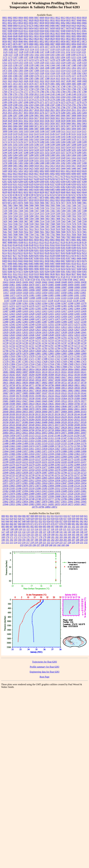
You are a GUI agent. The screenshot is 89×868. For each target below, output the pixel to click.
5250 (37, 152)
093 (36, 527)
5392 (63, 163)
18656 (25, 383)
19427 (25, 401)
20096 (77, 412)
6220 (84, 176)
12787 (77, 348)
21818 (44, 449)
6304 (63, 182)
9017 (74, 266)
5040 (68, 121)
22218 (32, 462)
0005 (26, 18)
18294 (32, 375)
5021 (58, 118)
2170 (10, 100)
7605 (84, 227)
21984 (19, 457)
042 (86, 519)
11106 (83, 298)
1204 (63, 57)
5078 (74, 126)
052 (40, 521)
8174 (15, 248)
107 (8, 529)
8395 (63, 258)
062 (82, 521)
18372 (25, 377)
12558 (58, 324)
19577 (84, 401)
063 (86, 521)
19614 (32, 404)
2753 (63, 105)
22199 (6, 462)
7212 (26, 213)
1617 (68, 78)
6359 (31, 187)
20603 (19, 428)
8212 (5, 253)
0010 (47, 18)
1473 (5, 70)
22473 (32, 467)
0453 (26, 28)
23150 (6, 488)
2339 (10, 105)
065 (7, 524)
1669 (84, 81)
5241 (74, 150)
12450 (25, 316)
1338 (26, 65)
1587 (42, 78)
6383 (68, 187)
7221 (63, 213)
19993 (51, 409)
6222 (5, 179)
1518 (84, 70)
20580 (71, 425)
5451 (15, 171)
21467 (64, 441)
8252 (79, 253)
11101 (51, 298)
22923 (45, 480)
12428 (32, 314)
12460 (6, 319)
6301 (47, 182)
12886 (71, 353)
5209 (79, 145)
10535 (12, 287)
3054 (31, 113)
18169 (70, 372)
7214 (36, 213)
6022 (10, 174)
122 (69, 529)
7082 (5, 205)
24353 (57, 504)
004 (20, 516)
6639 (58, 192)
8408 (84, 258)
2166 (74, 97)
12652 (71, 335)
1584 (26, 78)
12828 (6, 353)
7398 (37, 219)
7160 (10, 211)
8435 (15, 261)
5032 (26, 121)
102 (74, 527)
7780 (42, 234)
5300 (53, 155)
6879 (42, 197)
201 (49, 540)
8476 (84, 261)
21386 (6, 441)
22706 (64, 472)
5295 (37, 155)
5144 (58, 137)
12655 (6, 338)
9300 (58, 271)
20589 (77, 425)
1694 (31, 86)
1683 (63, 84)
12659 (32, 338)
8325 (47, 256)
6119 (42, 176)
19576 (77, 401)
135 (36, 532)
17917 (71, 367)
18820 (71, 385)
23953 (12, 504)
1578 (79, 76)
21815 (38, 449)
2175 (37, 100)
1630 (31, 81)
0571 (79, 31)
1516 (74, 70)
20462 (38, 422)
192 (12, 540)
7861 (21, 237)
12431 (51, 314)
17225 (6, 359)
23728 (19, 499)
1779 (37, 92)
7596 (42, 227)
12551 (45, 324)
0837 (10, 41)
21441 (45, 441)
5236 (47, 150)
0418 (68, 25)
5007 (68, 115)
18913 (64, 388)
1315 (21, 63)
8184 (58, 248)
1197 (26, 57)
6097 (79, 174)
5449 (5, 171)
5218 (42, 147)
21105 (25, 435)
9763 (49, 279)
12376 (32, 306)
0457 (47, 28)
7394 (31, 219)
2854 (63, 110)
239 (47, 545)
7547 (74, 221)
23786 (64, 499)
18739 (84, 383)
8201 (37, 250)
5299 (47, 155)
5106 (42, 131)
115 (40, 529)
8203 (42, 250)
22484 (51, 467)
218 (32, 542)
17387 (19, 361)
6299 (37, 182)
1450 (63, 68)
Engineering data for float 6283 (44, 672)
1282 (74, 60)
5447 (79, 168)
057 (61, 521)
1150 (57, 52)
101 (69, 527)
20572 (51, 425)
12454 (51, 316)
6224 (15, 179)
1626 (26, 81)
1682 (58, 84)
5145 (63, 137)
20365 (12, 422)
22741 (38, 475)
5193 (21, 145)
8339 (53, 256)
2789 (31, 107)
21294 (32, 438)
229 (73, 542)
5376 (79, 160)
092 (32, 527)
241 (55, 545)
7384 (21, 219)
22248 (71, 462)
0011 (52, 18)
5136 (15, 137)
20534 (12, 425)
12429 (38, 314)
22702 (58, 472)
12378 (45, 306)
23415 (45, 491)
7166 (31, 211)
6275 (58, 179)
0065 (79, 23)
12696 (51, 338)
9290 (31, 271)
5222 (58, 147)
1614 (53, 78)
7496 (37, 221)
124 (77, 529)
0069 (15, 25)
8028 (21, 240)
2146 (58, 94)
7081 (84, 203)
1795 (26, 94)
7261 (37, 216)
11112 (32, 301)
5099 (5, 131)
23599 (51, 496)
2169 (5, 100)
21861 (32, 451)
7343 (58, 216)
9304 (79, 271)
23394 (25, 491)
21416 (19, 441)
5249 (31, 152)
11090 (70, 295)
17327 (58, 359)
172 (16, 537)
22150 (44, 459)
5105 (37, 131)
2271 (42, 102)
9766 (65, 279)
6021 (5, 174)
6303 (58, 182)
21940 (58, 454)
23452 (71, 491)
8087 (5, 242)
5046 (5, 123)
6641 (68, 192)
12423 (12, 314)
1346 (63, 65)
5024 (68, 118)
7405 (53, 219)
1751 (79, 86)
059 (69, 521)
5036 (47, 121)
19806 (45, 406)
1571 (42, 76)
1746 (53, 86)
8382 (15, 258)
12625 (64, 330)
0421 (84, 25)
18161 (64, 372)
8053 (47, 240)
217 (28, 542)
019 (77, 516)
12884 (58, 353)
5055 (47, 123)
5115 (84, 131)
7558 (26, 224)
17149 (51, 356)
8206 (58, 250)
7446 (15, 221)
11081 (32, 295)
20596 (6, 428)
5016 (31, 118)
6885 (68, 197)
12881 (38, 353)
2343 (31, 105)
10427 (76, 279)
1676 (31, 84)
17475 (84, 361)
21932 (45, 454)
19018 (38, 391)
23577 (25, 496)
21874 (51, 451)
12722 (44, 340)
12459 (84, 316)
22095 (19, 459)
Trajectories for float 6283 (45, 662)
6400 (21, 189)
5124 (42, 134)
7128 (10, 208)
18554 (38, 380)
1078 (53, 47)
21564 (77, 443)
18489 (19, 380)
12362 (32, 303)
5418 (79, 166)
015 (61, 516)
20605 (25, 428)
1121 (68, 49)
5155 (79, 137)
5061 (74, 123)
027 (24, 519)
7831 (68, 234)
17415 (32, 361)
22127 (38, 459)
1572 (47, 76)
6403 (31, 189)
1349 (79, 65)
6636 (42, 192)
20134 (44, 414)
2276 (68, 102)
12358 (12, 303)
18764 (25, 385)
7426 (84, 219)
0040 (79, 20)
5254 (53, 152)
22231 (45, 462)
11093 (6, 298)
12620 (32, 330)
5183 (58, 142)
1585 (31, 78)
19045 (51, 391)
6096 (74, 174)
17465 (71, 361)
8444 (26, 261)
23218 (32, 488)
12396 (45, 309)
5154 (74, 137)
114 (36, 529)
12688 (38, 338)
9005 (63, 266)
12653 (77, 335)
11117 (44, 301)
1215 (73, 57)
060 (74, 521)
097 (53, 527)
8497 (53, 264)
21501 (32, 443)
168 (86, 535)
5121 (26, 134)
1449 (58, 68)
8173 (10, 248)
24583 (77, 504)
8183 (53, 248)
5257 (63, 152)
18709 (58, 383)
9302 (68, 271)
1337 (21, 65)
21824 (51, 449)
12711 (12, 340)
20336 (64, 420)
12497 (71, 322)
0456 (42, 28)
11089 (64, 295)
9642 (79, 274)
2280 (5, 105)
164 (69, 535)
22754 (64, 475)
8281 (26, 256)
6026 (31, 174)
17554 (51, 364)
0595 (47, 33)
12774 (84, 346)
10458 (84, 282)
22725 (12, 475)
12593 (6, 327)
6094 (63, 174)
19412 (19, 401)
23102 (64, 486)
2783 (84, 105)
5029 (10, 121)
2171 (15, 100)
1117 (47, 49)
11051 (32, 293)
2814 (15, 110)
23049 (71, 483)
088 (16, 527)
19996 (58, 409)
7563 (37, 224)
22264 (6, 465)
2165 (68, 97)
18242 (12, 375)
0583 (10, 33)
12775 (6, 348)
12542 (12, 324)
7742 (37, 234)
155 (32, 535)
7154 (63, 208)
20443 (32, 422)
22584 (64, 470)
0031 (47, 20)
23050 (77, 483)
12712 (18, 340)
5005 (58, 115)
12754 (19, 346)
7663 (47, 232)
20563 (45, 425)
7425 (79, 219)
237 (38, 545)
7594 (31, 227)
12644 (19, 335)
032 (45, 519)
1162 (37, 55)
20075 (51, 412)
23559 (19, 496)
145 (78, 532)
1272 (21, 60)
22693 (51, 472)
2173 (26, 100)
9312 (15, 274)
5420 (5, 168)
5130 (68, 134)
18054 (64, 369)
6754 (58, 195)
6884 (63, 197)
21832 (64, 449)
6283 (15, 182)
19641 (51, 404)
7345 (63, 216)
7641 (84, 229)
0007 (37, 18)
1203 (57, 57)
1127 (16, 52)
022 (3, 519)
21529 (58, 443)
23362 (6, 491)
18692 (45, 383)
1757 (26, 89)
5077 (68, 126)
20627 (58, 428)
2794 (53, 107)
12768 (58, 346)
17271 (32, 359)
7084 (15, 205)
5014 (21, 118)
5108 (53, 131)
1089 (79, 47)
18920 (71, 388)
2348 (58, 105)
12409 (19, 311)
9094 (26, 269)
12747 (64, 343)
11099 (38, 298)
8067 (63, 240)
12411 (32, 311)
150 (12, 535)
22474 (38, 467)
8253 (84, 253)
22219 (38, 462)
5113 (74, 131)
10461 (12, 285)
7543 (63, 221)
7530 (53, 221)
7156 (74, 208)
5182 (53, 142)
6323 (21, 184)
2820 (47, 110)
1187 (15, 57)
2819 (42, 110)
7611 (26, 229)
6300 (42, 182)
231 (82, 542)
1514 (63, 70)
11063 (77, 293)
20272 (19, 420)
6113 (26, 176)
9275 (21, 271)
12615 (83, 327)
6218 (74, 176)
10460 (6, 285)
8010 (5, 240)
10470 (32, 285)
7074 (58, 203)
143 (69, 532)
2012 (37, 94)
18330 (77, 375)
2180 (58, 100)
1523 (26, 73)
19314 (12, 398)
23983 (32, 504)
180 (49, 537)
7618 (52, 229)
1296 (84, 60)
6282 (10, 182)
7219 (52, 213)
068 (20, 524)
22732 (25, 475)
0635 (58, 33)
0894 (74, 44)
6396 (10, 189)
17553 (45, 364)
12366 (58, 303)
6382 (63, 187)
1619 (79, 78)
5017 (36, 118)
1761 (47, 89)
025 (16, 519)
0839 (15, 41)
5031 (21, 121)
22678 (38, 472)
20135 (51, 414)
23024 (45, 483)
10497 (84, 285)
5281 (84, 152)
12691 (45, 338)
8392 (47, 258)
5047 (10, 123)
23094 (51, 486)
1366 (31, 68)
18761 (19, 385)
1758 (31, 89)
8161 (47, 245)
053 (45, 521)
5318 (52, 158)
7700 (26, 234)
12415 (51, 311)
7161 (15, 211)
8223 (42, 253)
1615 (58, 78)
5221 (52, 147)
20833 (71, 430)
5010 (84, 115)
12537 (77, 322)
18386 (38, 377)
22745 (51, 475)
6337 (52, 184)
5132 (79, 134)
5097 (84, 129)
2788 (26, 107)
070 (28, 524)
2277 (74, 102)
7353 (79, 216)
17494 (12, 364)
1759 (37, 89)
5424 (26, 168)
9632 (63, 274)
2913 (84, 110)
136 (40, 532)
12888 (77, 353)
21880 (64, 451)
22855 (6, 480)
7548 (79, 221)
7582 (84, 224)
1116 (42, 49)
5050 (26, 123)
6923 (58, 200)
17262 (12, 359)
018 (73, 516)
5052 (37, 123)
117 (48, 529)
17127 (45, 356)
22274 (19, 465)
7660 (37, 232)
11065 (83, 293)
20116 (25, 414)
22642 (12, 472)
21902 (19, 454)
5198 (47, 145)
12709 (6, 340)
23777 (51, 499)
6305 (68, 182)
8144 (15, 245)
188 (82, 537)
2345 (42, 105)
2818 (37, 110)
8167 (79, 245)
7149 (36, 208)
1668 (79, 81)
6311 (15, 184)
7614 (42, 229)
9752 (6, 279)
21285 (12, 438)
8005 (74, 237)
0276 (31, 25)
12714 (25, 340)
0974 (5, 47)
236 (34, 545)
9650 (10, 277)
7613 (36, 229)
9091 (15, 269)
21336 (57, 438)
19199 (38, 396)
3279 (58, 113)
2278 (79, 102)
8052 (42, 240)
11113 (38, 301)
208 (78, 540)
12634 (38, 332)
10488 (58, 285)
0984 (15, 47)
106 (4, 529)
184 (65, 537)
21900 (12, 454)
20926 (32, 433)
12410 (25, 311)
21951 (64, 454)
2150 (79, 94)
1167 (63, 55)
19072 (12, 393)
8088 (10, 242)
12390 (25, 309)
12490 (51, 322)
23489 (32, 494)
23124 (77, 486)
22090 (12, 459)
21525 (51, 443)
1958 (31, 94)
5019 (47, 118)
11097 (26, 298)
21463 (58, 441)
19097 (38, 393)
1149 (52, 52)
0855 (58, 41)
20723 (45, 430)
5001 (37, 115)
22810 (51, 478)
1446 (47, 68)
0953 (84, 44)
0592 (31, 33)
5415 (63, 166)
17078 (32, 356)
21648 (6, 446)
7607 (10, 229)
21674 (32, 446)
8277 (15, 256)
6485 (53, 189)
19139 (77, 393)
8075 (68, 240)
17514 (19, 364)
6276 (63, 179)
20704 (38, 430)
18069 (84, 369)
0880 (31, 44)
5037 (53, 121)
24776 (35, 507)
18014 (32, 369)
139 (53, 532)
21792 (6, 449)
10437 (32, 282)
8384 (26, 258)
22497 (71, 467)
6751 (42, 195)
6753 (52, 195)
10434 (12, 282)
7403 (47, 219)
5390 (53, 163)
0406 (52, 25)
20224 (58, 417)
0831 (63, 39)
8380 (5, 258)
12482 (19, 322)
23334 (64, 488)
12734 (19, 343)
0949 (79, 44)
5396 (74, 163)
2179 (53, 100)
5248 (26, 152)
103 (78, 527)
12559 (64, 324)
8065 (53, 240)
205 (65, 540)
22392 (71, 465)
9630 (52, 274)
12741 (38, 343)
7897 (26, 237)
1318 (37, 63)
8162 (53, 245)
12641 (84, 332)
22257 (84, 462)
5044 (79, 121)
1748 (63, 86)
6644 (84, 192)
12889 (84, 353)
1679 (47, 84)
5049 (21, 123)
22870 (12, 480)
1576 (68, 76)
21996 (32, 457)
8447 (31, 261)
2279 (84, 102)
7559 (31, 224)
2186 (74, 100)
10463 (19, 285)
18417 (64, 377)
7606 (5, 229)
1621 (84, 78)
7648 (15, 232)
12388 (19, 309)
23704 (6, 499)
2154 (15, 97)
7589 (21, 227)
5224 (68, 147)
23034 (58, 483)
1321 (47, 63)
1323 (58, 63)
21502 (38, 443)
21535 (64, 443)
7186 (74, 211)
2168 (84, 97)
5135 (10, 137)
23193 (25, 488)
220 (40, 542)
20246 (77, 417)
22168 (64, 459)
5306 (84, 155)
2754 (68, 105)
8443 (21, 261)
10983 (38, 287)
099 (61, 527)
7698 (15, 234)
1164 (47, 55)
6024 (21, 174)
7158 (84, 208)
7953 (42, 237)
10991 (6, 290)
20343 (71, 420)
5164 (42, 139)
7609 (15, 229)
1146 (37, 52)
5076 (63, 126)
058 (65, 521)
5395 (68, 163)
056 (57, 521)
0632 (53, 33)
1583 (21, 78)
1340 (37, 65)
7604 (79, 227)
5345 (68, 160)
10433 (6, 282)
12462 (19, 319)
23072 (32, 486)
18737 (77, 383)
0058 (42, 23)
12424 (19, 314)
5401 (15, 166)
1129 (26, 52)
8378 (84, 256)
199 (40, 540)
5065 (10, 126)
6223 (10, 179)
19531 (71, 401)
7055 (31, 203)
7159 (5, 211)
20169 (19, 417)
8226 (47, 253)
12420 (83, 311)
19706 (77, 404)
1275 (37, 60)
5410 (37, 166)
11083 (38, 295)
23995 (38, 504)
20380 (25, 422)
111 (24, 529)
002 (12, 516)
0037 (74, 20)
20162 (12, 417)
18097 (25, 372)
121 (65, 529)
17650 (84, 364)
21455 (51, 441)
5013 (15, 118)
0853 (47, 41)
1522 (21, 73)
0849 (31, 41)
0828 (47, 39)
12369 (77, 303)
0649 (21, 36)
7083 (10, 205)
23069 (19, 486)
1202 (52, 57)
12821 (45, 351)
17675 (6, 367)
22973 (19, 483)
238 (43, 545)
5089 (47, 129)
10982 (32, 287)
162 (61, 535)
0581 (84, 31)
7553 (10, 224)
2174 (31, 100)
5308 (10, 158)
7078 (68, 203)
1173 (10, 57)
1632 (42, 81)
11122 (63, 301)
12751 (6, 346)
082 (78, 524)
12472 (45, 319)
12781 (38, 348)
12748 (71, 343)
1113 (27, 49)
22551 (25, 470)
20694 (25, 430)
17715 (19, 367)
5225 (74, 147)
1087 (68, 47)
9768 (70, 279)
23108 (71, 486)
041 (82, 519)
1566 (15, 76)
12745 (58, 343)
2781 (74, 105)
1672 (15, 84)
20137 (64, 414)
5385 (31, 163)
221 (44, 542)
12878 (19, 353)
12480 (6, 322)
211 (3, 542)
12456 (64, 316)
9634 (68, 274)
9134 (58, 269)
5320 (63, 158)
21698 (51, 446)
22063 (71, 457)
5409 (31, 166)
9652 (15, 277)
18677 (38, 383)
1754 (10, 89)
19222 (57, 396)
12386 (12, 309)
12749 (77, 343)
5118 (10, 134)
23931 (64, 502)
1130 (31, 52)
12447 (6, 316)
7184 (63, 211)
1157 (11, 55)
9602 (47, 274)
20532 (6, 425)
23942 (77, 502)
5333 (47, 160)
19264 (64, 396)
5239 (63, 150)
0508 (10, 31)
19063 (71, 391)
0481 (79, 28)
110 (20, 529)
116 (44, 529)
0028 (31, 20)
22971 (6, 483)
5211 (5, 147)
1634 (53, 81)
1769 (5, 92)
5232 (26, 150)
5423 (21, 168)
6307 (79, 182)
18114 (51, 372)
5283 (10, 155)
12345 (82, 301)
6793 (84, 195)
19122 (64, 393)
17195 (84, 356)
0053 (15, 23)
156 (36, 535)
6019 (79, 171)
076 (53, 524)
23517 (64, 494)
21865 (38, 451)
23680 (83, 496)
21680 (45, 446)
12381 (64, 306)
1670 (5, 84)
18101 (38, 372)
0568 (63, 31)
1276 (42, 60)
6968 (84, 200)
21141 (44, 435)
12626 (71, 330)
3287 (15, 115)
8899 (53, 266)
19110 (51, 393)
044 (7, 521)
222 (49, 542)
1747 (58, 86)
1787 (79, 92)
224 (57, 542)
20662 (12, 430)
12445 (77, 314)
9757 (22, 279)
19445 (45, 401)
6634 (37, 192)
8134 (74, 242)
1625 (21, 81)
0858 (74, 41)
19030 (45, 391)
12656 (12, 338)
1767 (79, 89)
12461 (12, 319)
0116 (21, 25)
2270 (37, 102)
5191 (10, 145)
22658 (25, 472)
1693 (26, 86)
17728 (25, 367)
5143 (53, 137)
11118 (50, 301)
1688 (5, 86)
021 (86, 516)
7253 (10, 216)
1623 (10, 81)
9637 (74, 274)
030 (36, 519)
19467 (51, 401)
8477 (5, 264)
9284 (26, 271)
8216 (26, 253)
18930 (77, 388)
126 (85, 529)
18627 (84, 380)
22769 (6, 478)
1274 (31, 60)
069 (24, 524)
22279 (32, 465)
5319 (58, 158)
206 (69, 540)
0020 (10, 20)
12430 (45, 314)
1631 (37, 81)
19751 (32, 406)
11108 (13, 301)
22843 (77, 478)
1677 (37, 84)
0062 (63, 23)
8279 (21, 256)
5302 (63, 155)
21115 (32, 435)
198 (36, 540)
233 (22, 545)
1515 (68, 70)
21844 (6, 451)
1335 (10, 65)
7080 (79, 203)
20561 (38, 425)
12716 (31, 340)
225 (61, 542)
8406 (79, 258)
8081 (74, 240)
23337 (71, 488)
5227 (84, 147)
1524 (31, 73)
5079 (79, 126)
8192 (79, 248)
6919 (37, 200)
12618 (19, 330)
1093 (16, 49)
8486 (37, 264)
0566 (52, 31)
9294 (47, 271)
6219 (79, 176)
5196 (37, 145)
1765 (68, 89)
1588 (47, 78)
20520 (64, 422)
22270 (12, 465)
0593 (37, 33)
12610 (51, 327)
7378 (5, 219)
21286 (19, 438)
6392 (79, 187)
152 (20, 535)
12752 (12, 346)
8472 (74, 261)
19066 (84, 391)
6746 (15, 195)
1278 (53, 60)
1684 (68, 84)
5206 (63, 145)
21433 (32, 441)
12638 (64, 332)
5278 (68, 152)
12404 (77, 309)
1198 (31, 57)
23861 (32, 502)
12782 (45, 348)
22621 (84, 470)
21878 (58, 451)
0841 (26, 41)
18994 (12, 391)
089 (20, 527)
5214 (21, 147)
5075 (58, 126)
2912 (79, 110)
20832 (64, 430)
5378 (5, 163)
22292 (45, 465)
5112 (68, 131)
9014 (68, 266)
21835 (70, 449)
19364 (64, 398)
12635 (45, 332)
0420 (79, 25)
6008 (53, 171)
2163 (58, 97)
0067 (5, 25)
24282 (51, 504)
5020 (52, 118)
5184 (63, 142)
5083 (15, 129)
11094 (13, 298)
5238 (58, 150)
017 (69, 516)
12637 (58, 332)
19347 (45, 398)
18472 (12, 380)
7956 (47, 237)
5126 (52, 134)
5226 (79, 147)
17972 (12, 369)
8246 (68, 253)
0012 (58, 18)
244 (67, 545)
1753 (5, 89)
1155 (84, 52)
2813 (10, 110)
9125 (53, 269)
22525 (12, 470)
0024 (15, 20)
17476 (6, 364)
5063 (84, 123)
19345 (38, 398)
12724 (57, 340)
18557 (45, 380)
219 (36, 542)
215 (20, 542)
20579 (64, 425)
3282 (74, 113)
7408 (58, 219)
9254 (63, 269)
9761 (38, 279)
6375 (53, 187)
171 (12, 537)
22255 (77, 462)
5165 (47, 139)
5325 (5, 160)
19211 (44, 396)
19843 (58, 406)
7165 (26, 211)
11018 (12, 293)
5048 (15, 123)
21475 (71, 441)
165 (74, 535)
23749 (38, 499)
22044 (51, 457)
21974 (6, 457)
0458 (53, 28)
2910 (68, 110)
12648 (45, 335)
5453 (26, 171)
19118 (57, 393)
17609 (71, 364)
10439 (38, 282)
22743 (45, 475)
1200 (41, 57)
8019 (10, 240)
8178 (31, 248)
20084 (64, 412)
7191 (15, 213)
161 (57, 535)
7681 (84, 232)
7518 (47, 221)
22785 (25, 478)
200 (45, 540)
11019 (19, 293)
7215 (42, 213)
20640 (77, 428)
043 (3, 521)
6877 (37, 197)
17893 (58, 367)
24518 (64, 504)
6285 (26, 182)
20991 (77, 433)
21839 (83, 449)
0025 (21, 20)
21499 (25, 443)
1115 (37, 49)
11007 (64, 290)
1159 (21, 55)
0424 (15, 28)
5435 (58, 168)
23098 (58, 486)
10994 (19, 290)
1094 (21, 49)
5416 (68, 166)
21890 (84, 451)
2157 (31, 97)
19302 (6, 398)
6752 (47, 195)
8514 (84, 264)
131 (20, 532)
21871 (45, 451)
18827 (6, 388)
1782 (53, 92)
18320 (58, 375)
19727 (12, 406)
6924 (63, 200)
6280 (84, 179)
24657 (83, 504)
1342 (47, 65)
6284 (21, 182)
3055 (37, 113)
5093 (68, 129)
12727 (70, 340)
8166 (74, 245)
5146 (68, 137)
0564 (42, 31)
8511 (79, 264)
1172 (5, 57)
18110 (44, 372)
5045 (84, 121)
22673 (32, 472)
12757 (32, 346)
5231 (21, 150)
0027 (26, 20)
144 (74, 532)
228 (69, 542)
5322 (74, 158)
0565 (47, 31)
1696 (42, 86)
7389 (26, 219)
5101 (15, 131)
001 (7, 516)
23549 (6, 496)
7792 (53, 234)
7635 (79, 229)
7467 (26, 221)
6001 (37, 171)
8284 (31, 256)
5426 (37, 168)
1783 (58, 92)
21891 (6, 454)
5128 (63, 134)
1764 (63, 89)
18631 (6, 383)
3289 (26, 115)
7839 (79, 234)
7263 (47, 216)
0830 (58, 39)
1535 (58, 73)
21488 (6, 443)
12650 (58, 335)
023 (7, 519)
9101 (47, 269)
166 (78, 535)
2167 (79, 97)
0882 (42, 44)
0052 (10, 23)
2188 (84, 100)
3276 (42, 113)
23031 (51, 483)
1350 (84, 65)
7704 (31, 234)
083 (82, 524)
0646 (10, 36)
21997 (38, 457)
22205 (12, 462)
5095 (79, 129)
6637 (47, 192)
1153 (73, 52)
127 (3, 532)
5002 (42, 115)
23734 (25, 499)
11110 (19, 301)
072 (36, 524)
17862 (51, 367)
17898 (64, 367)
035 (57, 519)
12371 (6, 306)
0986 (21, 47)
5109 (58, 131)
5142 (47, 137)
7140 (26, 208)
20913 (19, 433)
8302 (42, 256)
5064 (5, 126)
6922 (53, 200)
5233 (31, 150)
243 (63, 545)
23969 (25, 504)
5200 (58, 145)
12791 (12, 351)
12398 (51, 309)
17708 (12, 367)
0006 (31, 18)
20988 (71, 433)
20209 (45, 417)
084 (86, 524)
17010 (12, 356)
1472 (84, 68)
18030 (45, 369)
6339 (63, 184)
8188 (68, 248)
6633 (31, 192)
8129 (63, 242)
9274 (15, 271)
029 (32, 519)
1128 (21, 52)
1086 (63, 47)
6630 (15, 192)
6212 (68, 176)
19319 (19, 398)
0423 (10, 28)
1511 (47, 70)
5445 (68, 168)
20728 (51, 430)
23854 (25, 502)
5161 (26, 139)
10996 (32, 290)
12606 (25, 327)
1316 (26, 63)
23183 (12, 488)
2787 (21, 107)
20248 (84, 417)
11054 (44, 293)
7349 (68, 216)
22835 (71, 478)
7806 (58, 234)
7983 (63, 237)
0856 (63, 41)
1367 (37, 68)
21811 (32, 449)
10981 (25, 287)
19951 (19, 409)
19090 (32, 393)
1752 (84, 86)
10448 (58, 282)
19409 (12, 401)
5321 (68, 158)
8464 (58, 261)
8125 (47, 242)
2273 (53, 102)
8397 (68, 258)
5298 (42, 155)
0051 (5, 23)
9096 (37, 269)
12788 (84, 348)
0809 (10, 39)
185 (69, 537)
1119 (57, 49)
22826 (58, 478)
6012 (68, 171)
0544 (31, 31)
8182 (47, 248)
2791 (42, 107)
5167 (58, 139)
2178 (47, 100)
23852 (19, 502)
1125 (5, 52)
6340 (68, 184)
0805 (84, 36)
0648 (15, 36)
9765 (59, 279)
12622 (45, 330)
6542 (79, 189)
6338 (58, 184)
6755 (63, 195)
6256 (53, 179)
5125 (47, 134)
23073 (38, 486)
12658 (25, 338)
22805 (45, 478)
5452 (21, 171)
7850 (10, 237)
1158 (16, 55)
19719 (6, 406)
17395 (25, 361)
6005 (47, 171)
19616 (38, 404)
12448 (12, 316)
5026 (79, 118)
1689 (10, 86)
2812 (5, 110)
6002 (42, 171)
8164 (63, 245)
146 (82, 532)
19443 (38, 401)
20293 (38, 420)
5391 (58, 163)
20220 (51, 417)
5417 (74, 166)
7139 (21, 208)
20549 (32, 425)
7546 (68, 221)
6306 (74, 182)
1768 (84, 89)
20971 (64, 433)
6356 (15, 187)
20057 (32, 412)
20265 (6, 420)
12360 (19, 303)
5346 (74, 160)
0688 (47, 36)
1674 (26, 84)
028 (28, 519)
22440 (12, 467)
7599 (58, 227)
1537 (68, 73)
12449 (19, 316)
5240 (68, 150)
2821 (53, 110)
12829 (12, 353)
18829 (12, 388)
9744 (74, 277)
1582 (15, 78)
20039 (83, 409)
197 (32, 540)
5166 (53, 139)
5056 (53, 123)
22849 (84, 478)
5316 (42, 158)
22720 (77, 472)
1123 (78, 49)
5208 (74, 145)
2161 (47, 97)
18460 (84, 377)
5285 (21, 155)
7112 (84, 205)
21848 (19, 451)
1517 (79, 70)
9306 (5, 274)
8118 (31, 242)
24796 (41, 507)
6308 (84, 182)
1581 (10, 78)
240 (51, 545)
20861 (84, 430)
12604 (12, 327)
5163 (37, 139)
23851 (12, 502)
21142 (51, 435)
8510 (74, 264)
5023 (63, 118)
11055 (51, 293)
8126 (52, 242)
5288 (31, 155)
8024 (15, 240)
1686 (79, 84)
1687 (84, 84)
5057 (58, 123)
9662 (42, 277)
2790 (37, 107)
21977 (12, 457)
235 (30, 545)
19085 (25, 393)
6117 (37, 176)
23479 (12, 494)
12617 (12, 330)
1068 (26, 47)
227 (65, 542)
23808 (77, 499)
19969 (25, 409)
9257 (74, 269)
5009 (79, 115)
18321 (64, 375)
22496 (64, 467)
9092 (21, 269)
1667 (74, 81)
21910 (32, 454)
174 (24, 537)
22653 (19, 472)
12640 (77, 332)
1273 (26, 60)
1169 (73, 55)
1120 (63, 49)
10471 (38, 285)
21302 (45, 438)
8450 (37, 261)
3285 (5, 115)
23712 (12, 499)
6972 (10, 203)
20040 (6, 412)
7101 (63, 205)
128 (7, 532)
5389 (47, 163)
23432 (51, 491)
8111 (26, 242)
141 (61, 532)
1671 (10, 84)
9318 (31, 274)
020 (82, 516)
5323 (79, 158)
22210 (19, 462)
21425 (25, 441)
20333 (58, 420)
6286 (31, 182)
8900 (58, 266)
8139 (84, 242)
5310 (21, 158)
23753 (45, 499)
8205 (53, 250)
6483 (42, 189)
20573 (58, 425)
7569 (58, 224)
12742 (45, 343)
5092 (63, 129)
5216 (31, 147)
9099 (42, 269)
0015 (74, 18)
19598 (12, 404)
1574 (58, 76)
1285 (79, 60)
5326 (10, 160)
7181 (47, 211)
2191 (15, 102)
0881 (37, 44)
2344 (37, 105)
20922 (25, 433)
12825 (71, 351)
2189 (5, 102)
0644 (84, 33)
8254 (5, 256)
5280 (79, 152)
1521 (15, 73)
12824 (64, 351)
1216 (79, 57)
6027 (37, 174)
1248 (84, 57)
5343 (63, 160)
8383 (21, 258)
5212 (10, 147)
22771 (12, 478)
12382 (71, 306)
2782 (79, 105)
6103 (21, 176)
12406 (84, 309)
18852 (25, 388)
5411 (42, 166)
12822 (51, 351)
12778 (19, 348)
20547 (25, 425)
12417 (64, 311)
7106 (74, 205)
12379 (51, 306)
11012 (77, 290)
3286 (10, 115)
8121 (36, 242)
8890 (31, 266)
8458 (47, 261)
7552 (5, 224)
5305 (79, 155)
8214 (15, 253)
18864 (45, 388)
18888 (58, 388)
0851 (37, 41)
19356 (51, 398)
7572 (63, 224)
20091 (71, 412)
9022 (84, 266)
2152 (5, 97)
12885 (64, 353)
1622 (5, 81)
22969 (84, 480)
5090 (53, 129)
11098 (32, 298)
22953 (64, 480)
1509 (37, 70)
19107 (45, 393)
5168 (63, 139)
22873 (19, 480)
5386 (37, 163)
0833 (74, 39)
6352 (79, 184)
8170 (84, 245)
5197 (42, 145)
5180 (42, 142)
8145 (21, 245)
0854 (53, 41)
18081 (6, 372)
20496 (58, 422)
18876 (51, 388)
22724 (6, 475)
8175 (21, 248)
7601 (68, 227)
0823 (31, 39)
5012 (10, 118)
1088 (74, 47)
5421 (10, 168)
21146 (57, 435)
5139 (31, 137)
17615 (77, 364)
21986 (25, 457)
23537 (84, 494)
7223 (74, 213)
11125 (69, 301)
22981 (25, 483)
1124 (83, 49)
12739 (32, 343)
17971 (6, 369)
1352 (10, 68)
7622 (68, 229)
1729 (47, 86)
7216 (47, 213)
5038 (58, 121)
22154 (51, 459)
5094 (74, 129)
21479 (77, 441)
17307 (38, 359)
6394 (5, 189)
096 (49, 527)
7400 (42, 219)
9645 (84, 274)
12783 (51, 348)
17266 (19, 359)
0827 (42, 39)
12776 (12, 348)
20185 (32, 417)
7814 (63, 234)
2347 (53, 105)
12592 (84, 324)
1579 (84, 76)
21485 (84, 441)
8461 (53, 261)
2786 (15, 107)
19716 (84, 404)
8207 (63, 250)
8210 (79, 250)
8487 (42, 264)
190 (3, 540)
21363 (70, 438)
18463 (6, 380)
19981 (45, 409)
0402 (36, 25)
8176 (26, 248)
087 (12, 527)
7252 (5, 216)
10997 (38, 290)
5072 (42, 126)
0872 (79, 41)
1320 (42, 63)
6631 (21, 192)
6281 (5, 182)
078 (61, 524)
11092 (83, 295)
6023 (15, 174)
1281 (68, 60)
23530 (77, 494)
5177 (26, 142)
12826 (77, 351)
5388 (42, 163)
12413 (44, 311)
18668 (32, 383)
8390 (37, 258)
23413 (38, 491)
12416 (57, 311)
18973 (6, 391)
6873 (26, 197)
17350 (84, 359)
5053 (42, 123)
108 (12, 529)
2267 (21, 102)
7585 (5, 227)
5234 (37, 150)
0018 (84, 18)
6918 (31, 200)
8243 (63, 253)
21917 (38, 454)
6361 (42, 187)
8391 (42, 258)
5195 (31, 145)
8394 (58, 258)
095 (45, 527)
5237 (53, 150)
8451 (42, 261)
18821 (77, 385)
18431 (71, 377)
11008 (70, 290)
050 (32, 521)
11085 (51, 295)
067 (16, 524)
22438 (6, 467)
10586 (19, 287)
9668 (53, 277)
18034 (51, 369)
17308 (45, 359)
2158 (37, 97)
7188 (84, 211)
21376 (77, 438)
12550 (38, 324)
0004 (21, 18)
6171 (52, 176)
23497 (45, 494)
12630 (12, 332)
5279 (74, 152)
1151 (63, 52)
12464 (25, 319)
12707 (77, 338)
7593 (26, 227)
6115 (31, 176)
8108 (21, 242)
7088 (31, 205)
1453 (79, 68)
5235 (42, 150)
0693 (74, 36)
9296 (53, 271)
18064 (71, 369)
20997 (84, 433)
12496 (64, 322)
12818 (25, 351)
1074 (31, 47)
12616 (6, 330)
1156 (5, 55)
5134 (5, 137)
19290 (77, 396)
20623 (51, 428)
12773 (77, 346)
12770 (71, 346)
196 (28, 540)
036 (61, 519)
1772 (15, 92)
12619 (25, 330)
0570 (74, 31)
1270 (10, 60)
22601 (71, 470)
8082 (79, 240)
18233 (6, 375)
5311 (26, 158)
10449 (64, 282)
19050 (58, 391)
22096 (25, 459)
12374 (25, 306)
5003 (47, 115)
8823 (26, 266)
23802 (71, 499)
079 (65, 524)
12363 (38, 303)
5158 (10, 139)
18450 (77, 377)
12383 (77, 306)
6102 (15, 176)
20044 (19, 412)
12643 (12, 335)
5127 (58, 134)
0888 (58, 44)
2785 (10, 107)
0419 (74, 25)
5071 (37, 126)
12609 (45, 327)
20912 (12, 433)
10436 (25, 282)
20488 (45, 422)
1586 (37, 78)
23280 (38, 488)
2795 (58, 107)
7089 (37, 205)
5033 (31, 121)
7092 (47, 205)
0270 (26, 25)
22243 (64, 462)
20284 (32, 420)
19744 (19, 406)
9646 (5, 277)
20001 (64, 409)
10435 (19, 282)
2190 (10, 102)
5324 (84, 158)
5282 (5, 155)
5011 (5, 118)
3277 (47, 113)
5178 (31, 142)
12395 (38, 309)
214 (15, 542)
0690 (58, 36)
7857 (15, 237)
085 (3, 527)
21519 (45, 443)
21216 (70, 435)
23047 (64, 483)
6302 (53, 182)
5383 (21, 163)
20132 (38, 414)
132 (24, 532)
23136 (84, 486)
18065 (77, 369)
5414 (58, 166)
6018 (74, 171)
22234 (51, 462)
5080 (84, 126)
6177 (58, 176)
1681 (53, 84)
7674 (79, 232)
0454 (31, 28)
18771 (32, 385)
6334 (36, 184)
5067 (21, 126)
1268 (5, 60)
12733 (12, 343)
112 (28, 529)
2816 (26, 110)
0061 (58, 23)
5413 (52, 166)
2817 (31, 110)
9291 (37, 271)
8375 (79, 256)
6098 (84, 174)
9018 (79, 266)
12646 (32, 335)
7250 (79, 213)
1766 (74, 89)
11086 (57, 295)
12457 (71, 316)
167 (82, 535)
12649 (51, 335)
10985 (51, 287)
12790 (6, 351)
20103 (84, 412)
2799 (79, 107)
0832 (68, 39)
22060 (64, 457)
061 (78, 521)
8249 (74, 253)
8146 (26, 245)
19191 (32, 396)
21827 (57, 449)
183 (61, 537)
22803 (38, 478)
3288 (21, 115)
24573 (70, 504)
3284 (84, 113)
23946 (6, 504)
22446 (19, 467)
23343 (77, 488)
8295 (37, 256)
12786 (71, 348)
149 (7, 535)
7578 (79, 224)
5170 (74, 139)
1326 (68, 63)
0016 (79, 18)
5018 (42, 118)
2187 (79, 100)
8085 (84, 240)
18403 (58, 377)
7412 (63, 219)
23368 (12, 491)
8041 (31, 240)
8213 (10, 253)
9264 (84, 269)
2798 (74, 107)
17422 (38, 361)
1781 (47, 92)
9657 (26, 277)
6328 (26, 184)
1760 (42, 89)
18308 (51, 375)
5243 (84, 150)
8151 (37, 245)
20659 (6, 430)
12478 (77, 319)
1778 (31, 92)
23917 (58, 502)
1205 (68, 57)
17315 (51, 359)
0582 (5, 33)
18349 (6, 377)
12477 (71, 319)
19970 (32, 409)
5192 (15, 145)
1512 (52, 70)
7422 (74, 219)
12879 (25, 353)
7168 (42, 211)
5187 (74, 142)
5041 (74, 121)
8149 (31, 245)
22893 (25, 480)
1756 (21, 89)
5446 (74, 168)
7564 (42, 224)
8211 (84, 250)
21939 (51, 454)
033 (49, 519)
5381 (15, 163)
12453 (45, 316)
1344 (53, 65)
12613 (70, 327)
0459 (58, 28)
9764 (54, 279)
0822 (26, 39)
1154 (78, 52)
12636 (51, 332)
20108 (6, 414)
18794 (45, 385)
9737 (68, 277)
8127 (58, 242)
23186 (19, 488)
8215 (21, 253)
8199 (26, 250)
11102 (57, 298)
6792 (79, 195)
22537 (19, 470)
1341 (42, 65)
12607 (32, 327)
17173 (71, 356)
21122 (38, 435)
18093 (19, 372)
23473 (6, 494)
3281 (68, 113)
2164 (63, 97)
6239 (47, 179)
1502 (15, 70)
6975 (15, 203)
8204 (47, 250)
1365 (26, 68)
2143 (42, 94)
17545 (38, 364)
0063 (68, 23)
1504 (26, 70)
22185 (77, 459)
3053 (26, 113)
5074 (53, 126)
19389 (77, 398)
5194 (26, 145)
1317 (31, 63)
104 (82, 527)
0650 (26, 36)
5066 (15, 126)
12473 (51, 319)
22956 (71, 480)
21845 (12, 451)
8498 (58, 264)
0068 (10, 25)
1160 (26, 55)
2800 (84, 107)
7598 (53, 227)
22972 (12, 483)
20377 (19, 422)
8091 (15, 242)
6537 (74, 189)
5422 (15, 168)
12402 (71, 309)
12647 (38, 335)
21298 (38, 438)
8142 (5, 245)
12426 (25, 314)
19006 (19, 391)
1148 (47, 52)
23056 (6, 486)
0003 (15, 18)
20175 (25, 417)
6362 (47, 187)
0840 (21, 41)
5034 (37, 121)
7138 (15, 208)
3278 (53, 113)
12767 (51, 346)
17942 (84, 367)
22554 (32, 470)
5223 (63, 147)
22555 (38, 470)
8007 (79, 237)
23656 (77, 496)
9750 (84, 277)
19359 (58, 398)
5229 (10, 150)
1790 (10, 94)
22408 (77, 465)
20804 (58, 430)
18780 (38, 385)
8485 (31, 264)
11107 (7, 301)
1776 (21, 92)
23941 (71, 502)
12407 (6, 311)
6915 (15, 200)
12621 (38, 330)
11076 (25, 295)
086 (7, 527)
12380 (58, 306)
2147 (63, 94)
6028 (42, 174)
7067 (47, 203)
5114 (79, 131)
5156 (84, 137)
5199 (53, 145)
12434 (64, 314)
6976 (21, 203)
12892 (6, 356)
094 (40, 527)
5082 (10, 129)
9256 (68, 269)
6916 (21, 200)
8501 (68, 264)
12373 (19, 306)
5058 (63, 123)
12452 (38, 316)
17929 (77, 367)
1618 (74, 78)
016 (65, 516)
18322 (71, 375)
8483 (26, 264)
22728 (19, 475)
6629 (10, 192)
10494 (71, 285)
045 (12, 521)
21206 (64, 435)
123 (73, 529)
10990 (84, 287)
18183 (77, 372)
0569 (68, 31)
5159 (15, 139)
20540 (19, 425)
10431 (82, 279)
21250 (77, 435)
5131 (74, 134)
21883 (71, 451)
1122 (73, 49)
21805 (19, 449)
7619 (58, 229)
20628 (64, 428)
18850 (19, 388)
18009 (19, 369)
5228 (5, 150)
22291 (38, 465)
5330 (31, 160)
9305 (84, 271)
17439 (64, 361)
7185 (68, 211)
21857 (25, 451)
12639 (71, 332)
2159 (42, 97)
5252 (47, 152)
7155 (68, 208)
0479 (74, 28)
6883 (58, 197)
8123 (42, 242)
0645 (5, 36)
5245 (10, 152)
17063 (19, 356)
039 (74, 519)
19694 (71, 404)
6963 (74, 200)
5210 (84, 145)
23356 (84, 488)
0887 (53, 44)
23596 (38, 496)
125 (81, 529)
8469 (68, 261)
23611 (70, 496)
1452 (74, 68)
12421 (6, 314)
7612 (31, 229)
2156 (26, 97)
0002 (10, 18)
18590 (58, 380)
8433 (10, 261)
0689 (53, 36)
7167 (37, 211)
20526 (71, 422)
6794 (5, 197)
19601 (19, 404)
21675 (38, 446)
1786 (74, 92)
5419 (84, 166)
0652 (37, 36)
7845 (84, 234)
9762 (43, 279)
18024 (38, 369)
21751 (64, 446)
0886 (47, 44)
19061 (64, 391)
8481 (15, 264)
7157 (79, 208)
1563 (84, 73)
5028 (5, 121)
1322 (53, 63)
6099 (5, 176)
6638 (53, 192)
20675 (19, 430)
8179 (37, 248)
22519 (6, 470)
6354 (5, 187)
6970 (5, 203)
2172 (21, 100)
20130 (31, 414)
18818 (64, 385)
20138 (70, 414)
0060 (53, 23)
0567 (58, 31)
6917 (26, 200)
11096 (19, 298)
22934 (51, 480)
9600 (42, 274)
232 (86, 542)
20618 (32, 428)
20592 (84, 425)
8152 (42, 245)
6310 (10, 184)
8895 (37, 266)
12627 (77, 330)
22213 (25, 462)
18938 (84, 388)
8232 (53, 253)
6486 (58, 189)
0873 (84, 41)
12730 (6, 343)
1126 (11, 52)
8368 (58, 256)
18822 (84, 385)
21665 (19, 446)
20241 (71, 417)
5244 (5, 152)
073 (40, 524)
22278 (25, 465)
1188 (21, 57)
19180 (25, 396)
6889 (84, 197)
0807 (5, 39)
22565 (51, 470)
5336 (58, 160)
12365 (51, 303)
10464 (25, 285)
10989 (77, 287)
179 (45, 537)
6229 (42, 179)
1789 (5, 94)
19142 (83, 393)
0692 (68, 36)
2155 (21, 97)
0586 (15, 33)
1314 (15, 63)
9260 (79, 269)
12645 (25, 335)
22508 (77, 467)
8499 (63, 264)
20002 (71, 409)
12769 (64, 346)
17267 (25, 359)
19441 (32, 401)
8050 (37, 240)
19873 (71, 406)
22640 (6, 472)
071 (32, 524)
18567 (51, 380)
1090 (84, 47)
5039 (63, 121)
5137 (21, 137)
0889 (63, 44)
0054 (21, 23)
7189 (5, 213)
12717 (38, 340)
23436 (58, 491)
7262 (42, 216)
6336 (47, 184)
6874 (31, 197)
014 (57, 516)
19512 (64, 401)
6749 (31, 195)
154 (28, 535)
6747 (21, 195)
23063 (12, 486)
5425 (31, 168)
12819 (32, 351)
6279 (79, 179)
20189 (38, 417)
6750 (36, 195)
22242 (58, 462)
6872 (21, 197)
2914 (5, 113)
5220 (47, 147)
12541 (6, 324)
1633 (47, 81)
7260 (31, 216)
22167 (57, 459)
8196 (10, 250)
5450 (10, 171)
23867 (38, 502)
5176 (21, 142)
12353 (6, 303)
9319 (36, 274)
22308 (51, 465)
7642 (5, 232)
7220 (58, 213)
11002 (51, 290)
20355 (84, 420)
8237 (58, 253)
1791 (15, 94)
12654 (84, 335)
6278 (74, 179)
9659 (31, 277)
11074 (19, 295)
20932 (38, 433)
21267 (83, 435)
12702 (71, 338)
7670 (68, 232)
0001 (5, 18)
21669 (25, 446)
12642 (6, 335)
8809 (15, 266)
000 (3, 516)
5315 (36, 158)
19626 (45, 404)
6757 (74, 195)
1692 (21, 86)
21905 (25, 454)
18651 (19, 383)
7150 (42, 208)
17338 (71, 359)
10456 (77, 282)
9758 (27, 279)
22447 (25, 467)
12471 (38, 319)
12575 (77, 324)
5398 (84, 163)
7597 (47, 227)
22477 (45, 467)
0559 (36, 31)
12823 (58, 351)
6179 (63, 176)
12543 (19, 324)
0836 (5, 41)
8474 (79, 261)
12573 (71, 324)
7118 (5, 208)
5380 (10, 163)
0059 (47, 23)
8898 (47, 266)
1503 (21, 70)
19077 (19, 393)
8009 (84, 237)
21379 (83, 438)
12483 (25, 322)
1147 (42, 52)
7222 (68, 213)
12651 (64, 335)
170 (7, 537)
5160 (21, 139)
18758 (12, 385)
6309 (5, 184)
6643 (79, 192)
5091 (58, 129)
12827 (84, 351)
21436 (38, 441)
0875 (10, 44)
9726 (63, 277)
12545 (25, 324)
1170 (78, 55)
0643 (79, 33)
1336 (15, 65)
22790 (32, 478)
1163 (42, 55)
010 (40, 516)
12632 (25, 332)
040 (78, 519)
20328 (45, 420)
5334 (53, 160)
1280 (63, 60)
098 (57, 527)
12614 (77, 327)
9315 (26, 274)
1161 (31, 55)
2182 (68, 100)
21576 (84, 443)
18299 (38, 375)
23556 (12, 496)
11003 (58, 290)
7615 (47, 229)
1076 (42, 47)
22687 (45, 472)
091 (28, 527)
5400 (10, 166)
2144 (47, 94)
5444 (63, 168)
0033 (58, 20)
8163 (58, 245)
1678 (42, 84)
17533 (25, 364)
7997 (68, 237)
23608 (58, 496)
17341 (77, 359)
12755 (25, 346)
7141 (31, 208)
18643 (12, 383)
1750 (74, 86)
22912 (32, 480)
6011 (63, 171)
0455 (37, 28)
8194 (5, 250)
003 (16, 516)
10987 (64, 287)
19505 (58, 401)
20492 (51, 422)
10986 (58, 287)
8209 (74, 250)
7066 (42, 203)
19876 (84, 406)
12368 (71, 303)
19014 (25, 391)
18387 (45, 377)
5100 (10, 131)
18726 (71, 383)
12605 (19, 327)
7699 (21, 234)
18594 (64, 380)
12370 (84, 303)
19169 (12, 396)
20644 (84, 428)
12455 (58, 316)
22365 (58, 465)
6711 (5, 195)
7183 (58, 211)
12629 (6, 332)
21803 (12, 449)
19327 (25, 398)
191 (7, 540)
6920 (42, 200)
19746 (25, 406)
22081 (6, 459)
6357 (21, 187)
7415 (68, 219)
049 (28, 521)
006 (24, 516)
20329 (51, 420)
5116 (5, 134)
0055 (26, 23)
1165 (52, 55)
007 (28, 516)
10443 (51, 282)
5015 (26, 118)
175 (28, 537)
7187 (79, 211)
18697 (51, 383)
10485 (51, 285)
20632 (71, 428)
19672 (64, 404)
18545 (32, 380)
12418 (70, 311)
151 (16, 535)
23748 (32, 499)
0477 (63, 28)
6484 (47, 189)
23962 (19, 504)
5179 (37, 142)
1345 (58, 65)
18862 (38, 388)
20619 (38, 428)
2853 (58, 110)
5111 (63, 131)
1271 (15, 60)
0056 (31, 23)
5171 (79, 139)
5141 (42, 137)
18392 (51, 377)
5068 (26, 126)
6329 (31, 184)
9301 (63, 271)
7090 (42, 205)
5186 (68, 142)
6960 (68, 200)
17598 (64, 364)
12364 (45, 303)
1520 (10, 73)
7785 (47, 234)
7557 (21, 224)
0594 (42, 33)
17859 (45, 367)
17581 (58, 364)
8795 (10, 266)
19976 (38, 409)
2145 (53, 94)
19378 (71, 398)
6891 (5, 200)
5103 (26, 131)
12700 (58, 338)
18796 (51, 385)
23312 (58, 488)
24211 (44, 504)
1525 (37, 73)
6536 (68, 189)
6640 (63, 192)
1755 (15, 89)
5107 (47, 131)
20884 (6, 433)
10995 (25, 290)
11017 (6, 293)
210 (86, 540)
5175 (15, 142)
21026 (6, 435)
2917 (21, 113)
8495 (47, 264)
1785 (68, 92)
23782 (58, 499)
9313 (21, 274)
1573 (53, 76)
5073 (47, 126)
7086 (26, 205)
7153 (58, 208)
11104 (70, 298)
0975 (10, 47)
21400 (12, 441)
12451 (32, 316)
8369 (63, 256)
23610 (64, 496)
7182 (53, 211)
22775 (19, 478)
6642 (74, 192)
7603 (74, 227)
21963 (77, 454)
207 (74, 540)
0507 (5, 31)
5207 (68, 145)
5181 (47, 142)
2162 (53, 97)
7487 (31, 221)
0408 (63, 25)
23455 (77, 491)
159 (49, 535)
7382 (15, 219)
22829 (64, 478)
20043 (12, 412)
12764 (45, 346)
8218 (37, 253)
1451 (68, 68)
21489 (12, 443)
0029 (37, 20)
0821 (21, 39)
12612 (64, 327)
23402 (32, 491)
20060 (45, 412)
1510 (42, 70)
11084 (44, 295)
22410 (84, 465)
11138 (76, 301)
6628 (5, 192)
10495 (77, 285)
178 (40, 537)
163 (65, 535)
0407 (58, 25)
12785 (64, 348)
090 (24, 527)
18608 (77, 380)
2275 (63, 102)
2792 (47, 107)
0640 (63, 33)
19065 (77, 391)
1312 (5, 63)
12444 (71, 314)
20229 (64, 417)
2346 (47, 105)
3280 (63, 113)
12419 (77, 311)
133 (28, 532)
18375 (32, 377)
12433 (58, 314)
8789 (5, 266)
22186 (83, 459)
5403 (26, 166)
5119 (15, 134)
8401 (74, 258)
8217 (31, 253)
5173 (5, 142)
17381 (12, 361)
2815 (21, 110)
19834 (51, 406)
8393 (53, 258)
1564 (5, 76)
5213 (15, 147)
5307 (5, 158)
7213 (31, 213)
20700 (32, 430)
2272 (47, 102)
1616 (63, 78)
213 (11, 542)
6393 (84, 187)
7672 (74, 232)
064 (3, 524)
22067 (77, 457)
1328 (79, 63)
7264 (53, 216)
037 (65, 519)
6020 (84, 171)
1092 (11, 49)
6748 (26, 195)
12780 (32, 348)
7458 (21, 221)
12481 (12, 322)
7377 (84, 216)
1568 (26, 76)
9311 (10, 274)
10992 (12, 290)
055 (53, 521)
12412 (38, 311)
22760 (84, 475)
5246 (15, 152)
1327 (74, 63)
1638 (68, 81)
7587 (15, 227)
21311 (51, 438)
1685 (74, 84)
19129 (70, 393)
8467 (63, 261)
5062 (79, 123)
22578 (58, 470)
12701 (64, 338)
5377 (84, 160)
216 (24, 542)
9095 (31, 269)
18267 (19, 375)
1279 (58, 60)
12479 (84, 319)
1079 (58, 47)
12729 (83, 340)
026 (20, 519)
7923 (31, 237)
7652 (26, 232)
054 (49, 521)
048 (24, 521)
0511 (26, 31)
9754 (12, 279)
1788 (84, 92)
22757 (77, 475)
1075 (37, 47)
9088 (10, 269)
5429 (42, 168)
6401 (26, 189)
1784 (63, 92)
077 (57, 524)
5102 (21, 131)
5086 (31, 129)
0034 (63, 20)
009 (36, 516)
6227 (31, 179)
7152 (52, 208)
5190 (5, 145)
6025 (26, 174)
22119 (32, 459)
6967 (79, 200)
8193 (84, 248)
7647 (10, 232)
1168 (68, 55)
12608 (38, 327)
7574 (68, 224)
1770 (10, 92)
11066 (6, 295)
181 (53, 537)
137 (45, 532)
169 (3, 537)
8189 (74, 248)
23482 (19, 494)
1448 (53, 68)
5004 (53, 115)
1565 (10, 76)
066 (12, 524)
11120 (57, 301)
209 (82, 540)
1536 (63, 73)
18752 (6, 385)
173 (20, 537)
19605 (25, 404)
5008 (74, 115)
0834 (79, 39)
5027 (84, 118)
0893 (68, 44)
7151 (47, 208)
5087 (37, 129)
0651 (31, 36)
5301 (58, 155)
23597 (45, 496)
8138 (79, 242)
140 (57, 532)
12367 (64, 303)
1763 (58, 89)
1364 (21, 68)
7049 (26, 203)
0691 (63, 36)
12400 (58, 309)
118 (52, 529)
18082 (12, 372)
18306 (45, 375)
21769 (77, 446)
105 (86, 527)
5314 (31, 158)
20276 (25, 420)
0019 (5, 20)
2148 (68, 94)
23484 (25, 494)
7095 (53, 205)
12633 (32, 332)
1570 (37, 76)
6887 (74, 197)
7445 (10, 221)
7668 (63, 232)
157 (40, 535)
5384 (26, 163)
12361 (25, 303)
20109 (12, 414)
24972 (54, 507)
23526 (71, 494)
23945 (84, 502)
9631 (58, 274)
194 (20, 540)
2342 (26, 105)
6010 (58, 171)
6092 (53, 174)
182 (57, 537)
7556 (15, 224)
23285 (45, 488)
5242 (79, 150)
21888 (77, 451)
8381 (10, 258)
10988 (71, 287)
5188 (79, 142)
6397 (15, 189)
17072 (25, 356)
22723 (84, 472)
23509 (51, 494)
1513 (58, 70)
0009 (42, 18)
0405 (47, 25)
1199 (36, 57)
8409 (5, 261)
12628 (84, 330)
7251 (84, 213)
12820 (38, 351)
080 (69, 524)
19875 (77, 406)
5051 (31, 123)
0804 (79, 36)
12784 (58, 348)
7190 (10, 213)
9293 (42, 271)
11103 (64, 298)
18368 (19, 377)
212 (7, 542)
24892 (48, 507)
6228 (37, 179)
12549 (32, 324)
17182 (77, 356)
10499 (6, 287)
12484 (32, 322)
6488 (63, 189)
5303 (68, 155)
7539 (58, 221)
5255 (58, 152)
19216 (51, 396)
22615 (77, 470)
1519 (5, 73)
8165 (68, 245)
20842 (77, 430)
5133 (84, 134)
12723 (51, 340)
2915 (10, 113)
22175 (70, 459)
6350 (74, 184)
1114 (32, 49)
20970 (58, 433)
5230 (15, 150)
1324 (63, 63)
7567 (47, 224)
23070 (25, 486)
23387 (19, 491)
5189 (84, 142)
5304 (74, 155)
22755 (71, 475)
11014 (83, 290)
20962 (51, 433)
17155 (58, 356)
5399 (5, 166)
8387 (31, 258)
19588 (6, 404)
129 (12, 532)
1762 (53, 89)
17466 (77, 361)
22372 (64, 465)
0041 (84, 20)
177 (36, 537)
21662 (12, 446)
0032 (53, 20)
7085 (21, 205)
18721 (64, 383)
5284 (15, 155)
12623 (51, 330)
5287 (26, 155)
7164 (21, 211)
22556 (45, 470)
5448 (84, 168)
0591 (26, 33)
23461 (84, 491)
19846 (64, 406)
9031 (5, 269)
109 (16, 529)
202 (53, 540)
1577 (74, 76)
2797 (68, 107)
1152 (68, 52)
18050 (58, 369)
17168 (64, 356)
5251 (42, 152)
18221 (83, 372)
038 (69, 519)
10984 (45, 287)
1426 (42, 68)
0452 (21, 28)
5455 (31, 171)
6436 (37, 189)
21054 (12, 435)
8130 (68, 242)
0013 (63, 18)
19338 (32, 398)
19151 (6, 396)
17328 (64, 359)
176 (32, 537)
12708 (84, 338)
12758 (38, 346)
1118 (52, 49)
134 (32, 532)
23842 (6, 502)
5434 (53, 168)
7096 (58, 205)
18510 (25, 380)
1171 (84, 55)
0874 (5, 44)
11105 (76, 298)
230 (77, 542)
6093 (58, 174)
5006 (63, 115)
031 (40, 519)
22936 (58, 480)
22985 (32, 483)
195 (24, 540)
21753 (71, 446)
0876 (15, 44)
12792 (19, 351)
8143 (10, 245)
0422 (5, 28)
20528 (84, 422)
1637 (63, 81)
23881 (51, 502)
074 (45, 524)
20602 (12, 428)
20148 (83, 414)
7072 (53, 203)
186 (74, 537)
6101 (10, 176)
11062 (70, 293)
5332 (42, 160)
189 (86, 537)
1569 (31, 76)
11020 (25, 293)
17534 (32, 364)
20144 (77, 414)
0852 (42, 41)
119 (56, 529)
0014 (68, 18)
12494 (58, 322)
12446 (84, 314)
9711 (58, 277)
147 (86, 532)
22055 (58, 457)
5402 (21, 166)
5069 (31, 126)
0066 (84, 23)
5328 (21, 160)
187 (78, 537)
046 (16, 521)
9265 (5, 271)
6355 (10, 187)
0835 (84, 39)
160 (53, 535)
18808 (58, 385)
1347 (68, 65)
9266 (10, 271)
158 (45, 535)
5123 (36, 134)
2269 (31, 102)
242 (59, 545)
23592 (32, 496)
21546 (71, 443)
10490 (64, 285)
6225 (21, 179)
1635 (58, 81)
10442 (45, 282)
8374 (74, 256)
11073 (12, 295)
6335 (42, 184)
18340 (84, 375)
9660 (37, 277)
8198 (21, 250)
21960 (71, 454)
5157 (5, 139)
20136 (57, 414)
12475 (58, 319)
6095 (68, 174)
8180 (42, 248)
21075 (19, 435)
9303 (74, 271)
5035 (42, 121)
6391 (74, 187)
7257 (21, 216)
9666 (47, 277)
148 (3, 535)
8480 (10, 264)
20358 (6, 422)
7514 (42, 221)
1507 (31, 70)
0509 (15, 31)
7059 (37, 203)
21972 (84, 454)
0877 (21, 44)
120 (61, 529)
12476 (64, 319)
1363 (15, 68)
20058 (38, 412)
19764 (38, 406)
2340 (15, 105)
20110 (19, 414)
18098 (32, 372)
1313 (10, 63)
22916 (38, 480)
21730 (58, 446)
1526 (42, 73)
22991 (38, 483)
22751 (58, 475)
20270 (12, 420)
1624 (15, 81)
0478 (68, 28)
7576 (74, 224)
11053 (38, 293)
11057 (57, 293)
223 (53, 542)
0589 (21, 33)
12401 (64, 309)
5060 (68, 123)
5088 (42, 129)
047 (20, 521)
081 (74, 524)
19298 (83, 396)
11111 (26, 301)
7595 (37, 227)
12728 (77, 340)
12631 (19, 332)
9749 (79, 277)
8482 (21, 264)
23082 (45, 486)
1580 (5, 78)
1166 (57, 55)
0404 (42, 25)
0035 (68, 20)
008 (32, 516)
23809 (84, 499)
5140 (37, 137)
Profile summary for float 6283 (44, 667)
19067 (6, 393)
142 (65, 532)
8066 (58, 240)
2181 (63, 100)
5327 (15, 160)
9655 (21, 277)
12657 (19, 338)
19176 (19, 396)
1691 (15, 86)
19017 (32, 391)
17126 (38, 356)
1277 (47, 60)
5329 (26, 160)
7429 (5, 221)
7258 (26, 216)
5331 (37, 160)
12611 (57, 327)
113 (32, 529)
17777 (38, 367)
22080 (84, 457)
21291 (25, 438)
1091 (5, 49)
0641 (68, 33)
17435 (58, 361)
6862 (15, 197)
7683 (5, 234)
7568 (53, 224)
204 (61, 540)
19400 (84, 398)
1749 (68, 86)
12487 (45, 322)
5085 (26, 129)
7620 (63, 229)
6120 (47, 176)
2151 (84, 94)
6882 (53, 197)
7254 (15, 216)
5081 (5, 129)
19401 (6, 401)
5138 (26, 137)
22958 (77, 480)
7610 (21, 229)
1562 (79, 73)
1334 (5, 65)
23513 (58, 494)
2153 (10, 97)
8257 (10, 256)
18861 (32, 388)
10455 (71, 282)
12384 (84, 306)
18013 (25, 369)
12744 (51, 343)
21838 (77, 449)
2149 (74, 94)
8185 (63, 248)
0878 (26, 44)
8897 (42, 266)
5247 (21, 152)
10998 (45, 290)
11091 (77, 295)
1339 (31, 65)
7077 (63, 203)
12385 (6, 309)
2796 (63, 107)
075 (49, 524)
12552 (51, 324)
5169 (68, 139)
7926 (37, 237)
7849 (5, 237)
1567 (21, 76)
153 (24, 535)
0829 (53, 39)
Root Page (44, 677)
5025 (74, 118)
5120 (21, 134)
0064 (74, 23)
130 (16, 532)
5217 (36, 147)
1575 (63, 76)
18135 (57, 372)
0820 (15, 39)
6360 (37, 187)
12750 (84, 343)
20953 (45, 433)
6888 (79, 197)
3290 (31, 115)
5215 (26, 147)
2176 (42, 100)
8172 (5, 248)
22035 (45, 457)
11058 (64, 293)
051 (36, 521)
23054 (84, 483)
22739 (32, 475)
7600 (63, 227)
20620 (45, 428)
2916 (15, 113)
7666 (58, 232)
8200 (31, 250)
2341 (21, 105)
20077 (58, 412)
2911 (74, 110)
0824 (37, 39)
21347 (64, 438)
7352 (74, 216)
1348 (74, 65)
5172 (84, 139)
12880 (32, 353)
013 (53, 516)
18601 (71, 380)
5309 (15, 158)
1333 (84, 63)
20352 (77, 420)
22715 (71, 472)
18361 (12, 377)
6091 (47, 174)
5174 (10, 142)
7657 (31, 232)
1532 (47, 73)
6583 (84, 189)
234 (26, 545)
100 (65, 527)
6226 (26, 179)
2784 (5, 107)
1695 (37, 86)
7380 (10, 219)
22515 (84, 467)
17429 (51, 361)
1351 (5, 68)
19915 (12, 409)
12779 (25, 348)
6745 (10, 195)
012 (49, 516)
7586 (10, 227)
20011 (77, 409)
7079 (74, 203)
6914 (10, 200)
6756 (68, 195)
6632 (26, 192)
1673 (21, 84)
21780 (84, 446)
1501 (10, 70)
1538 (74, 73)
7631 (74, 229)
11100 (45, 298)
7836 (74, 234)
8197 (15, 250)
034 (53, 519)
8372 (68, 256)
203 (57, 540)
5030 (15, 121)
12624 (58, 330)
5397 (79, 163)
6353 (84, 184)
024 (12, 519)
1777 (26, 92)
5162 (31, 139)
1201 (47, 57)
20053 (25, 412)
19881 (6, 409)
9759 (33, 279)
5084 (21, 129)
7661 (42, 232)
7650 (21, 232)
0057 (37, 23)
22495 (58, 467)
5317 (47, 158)
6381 (58, 187)
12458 (77, 316)
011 (44, 516)
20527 (77, 422)
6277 (68, 179)
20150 (6, 417)
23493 (38, 494)
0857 (68, 41)
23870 (45, 502)
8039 (26, 240)
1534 (53, 73)
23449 (64, 491)
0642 (74, 33)
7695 (10, 234)
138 (49, 532)
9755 (17, 279)
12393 (32, 309)
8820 (21, 266)
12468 (32, 319)
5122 (31, 134)
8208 (68, 250)
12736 (25, 343)
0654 (42, 36)
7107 (79, 205)
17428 (45, 361)
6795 (10, 197)
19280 (70, 396)
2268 (26, 102)
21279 (6, 438)
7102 (68, 205)
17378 (6, 361)
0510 (21, 31)
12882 (45, 353)
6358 (26, 187)
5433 (47, 168)
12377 (38, 306)
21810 (25, 449)
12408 (12, 311)
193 (16, 540)
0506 (84, 28)
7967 (53, 237)
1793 (21, 94)
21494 (19, 443)
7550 (84, 221)
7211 (21, 213)
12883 (51, 353)
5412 (47, 166)
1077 (47, 47)
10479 (45, 285)
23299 (51, 488)
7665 (53, 232)
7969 (58, 237)
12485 (38, 322)
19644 (58, 404)
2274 (58, 102)
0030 (42, 20)
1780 (42, 92)
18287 (25, 375)
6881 (47, 197)
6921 (47, 200)
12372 (12, 306)
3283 (79, 113)
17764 (32, 367)
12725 (64, 340)
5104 (31, 131)
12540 (84, 322)
